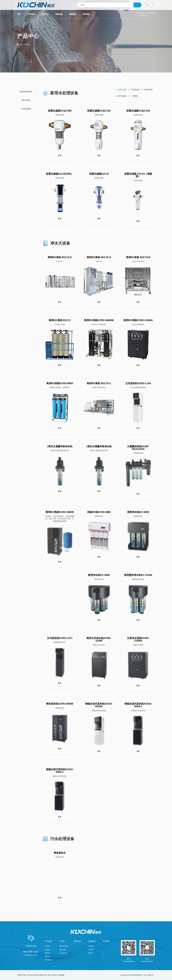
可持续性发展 (49, 960)
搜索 (137, 5)
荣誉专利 (47, 956)
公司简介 (47, 946)
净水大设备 (26, 100)
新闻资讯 (73, 14)
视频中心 (91, 953)
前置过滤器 (122, 90)
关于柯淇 (31, 14)
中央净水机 (135, 90)
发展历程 (47, 950)
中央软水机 (148, 90)
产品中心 (45, 14)
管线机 (135, 96)
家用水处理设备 (26, 92)
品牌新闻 (91, 946)
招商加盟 (59, 14)
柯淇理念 (47, 953)
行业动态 (91, 950)
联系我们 (87, 14)
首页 (19, 14)
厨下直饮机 (122, 96)
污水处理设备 (26, 109)
